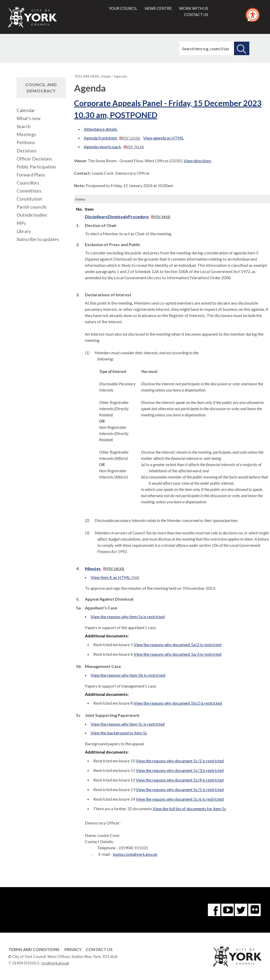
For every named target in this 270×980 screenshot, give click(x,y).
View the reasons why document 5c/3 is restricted (180, 770)
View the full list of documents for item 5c (189, 809)
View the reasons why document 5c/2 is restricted (180, 761)
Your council (123, 8)
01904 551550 (24, 963)
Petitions (26, 142)
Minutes (105, 568)
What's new (28, 118)
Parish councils (32, 207)
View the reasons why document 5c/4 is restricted (180, 780)
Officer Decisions (34, 159)
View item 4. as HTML (115, 577)
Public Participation (36, 167)
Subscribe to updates (38, 239)
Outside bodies (32, 215)
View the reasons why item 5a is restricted (128, 617)
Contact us (196, 14)
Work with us (194, 8)
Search (24, 126)
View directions (197, 161)
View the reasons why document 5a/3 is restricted (177, 654)
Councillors (28, 183)
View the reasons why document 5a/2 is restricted (177, 644)
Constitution (29, 199)
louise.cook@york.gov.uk (135, 854)
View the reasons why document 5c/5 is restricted (180, 789)
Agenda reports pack (114, 147)
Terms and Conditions (34, 949)
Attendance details (101, 129)
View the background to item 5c (119, 733)
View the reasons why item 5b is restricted (128, 675)
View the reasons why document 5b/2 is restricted (178, 703)
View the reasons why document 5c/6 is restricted (180, 799)
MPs (21, 223)
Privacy (73, 949)
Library (24, 231)
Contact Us (99, 949)
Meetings (26, 134)
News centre (158, 8)
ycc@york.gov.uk (55, 963)
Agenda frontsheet (112, 138)
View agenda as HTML (163, 138)
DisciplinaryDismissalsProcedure (128, 216)
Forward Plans (31, 175)
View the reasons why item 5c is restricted (128, 724)
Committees (29, 191)
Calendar (26, 110)
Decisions (27, 151)
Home (106, 76)
